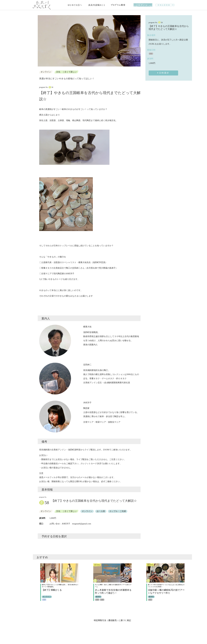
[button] (40, 41)
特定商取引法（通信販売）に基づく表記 (112, 620)
